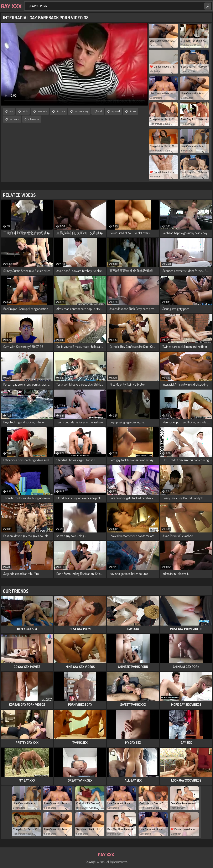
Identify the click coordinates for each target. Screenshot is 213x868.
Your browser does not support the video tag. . (74, 64)
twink (25, 111)
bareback (42, 111)
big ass (132, 111)
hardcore (14, 119)
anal (100, 111)
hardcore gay (81, 111)
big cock (60, 111)
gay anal (115, 111)
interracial (34, 119)
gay (11, 111)
